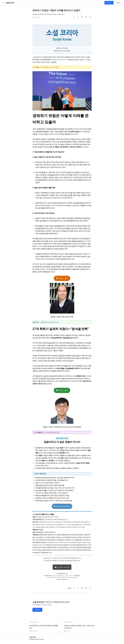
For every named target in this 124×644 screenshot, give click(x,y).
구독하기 (109, 3)
